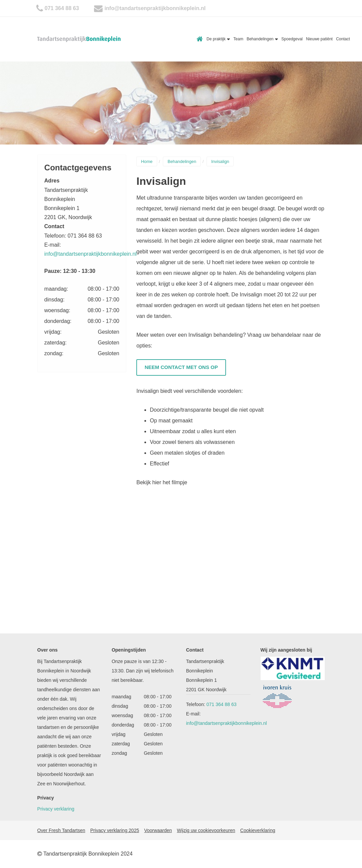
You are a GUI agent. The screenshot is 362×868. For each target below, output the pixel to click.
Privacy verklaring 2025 (115, 830)
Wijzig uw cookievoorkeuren (206, 830)
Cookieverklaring (258, 830)
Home (200, 39)
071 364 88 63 (62, 8)
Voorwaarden (158, 830)
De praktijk (218, 39)
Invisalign (220, 161)
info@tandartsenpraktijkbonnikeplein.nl (155, 8)
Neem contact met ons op (181, 367)
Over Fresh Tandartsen (61, 830)
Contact (343, 39)
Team (238, 39)
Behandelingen (262, 39)
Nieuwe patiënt (319, 39)
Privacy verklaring (56, 809)
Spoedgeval (292, 39)
